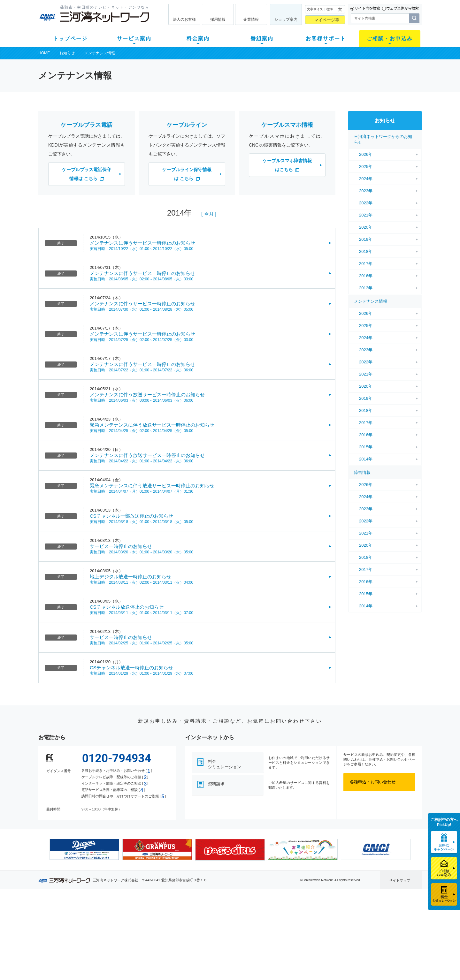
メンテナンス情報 (100, 53)
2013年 (366, 288)
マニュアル (264, 923)
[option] (84, 849)
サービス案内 (134, 38)
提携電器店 (312, 923)
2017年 (366, 264)
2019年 (366, 239)
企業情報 (251, 19)
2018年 (366, 251)
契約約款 (120, 964)
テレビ (118, 914)
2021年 (366, 215)
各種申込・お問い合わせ (373, 782)
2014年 (366, 459)
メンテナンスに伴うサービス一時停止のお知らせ (142, 243)
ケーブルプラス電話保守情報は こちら (87, 174)
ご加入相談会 (314, 931)
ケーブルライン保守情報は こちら (187, 174)
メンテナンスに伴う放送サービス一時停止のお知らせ (147, 395)
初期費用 (167, 914)
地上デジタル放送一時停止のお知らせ (130, 577)
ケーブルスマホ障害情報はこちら (287, 165)
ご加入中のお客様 (80, 923)
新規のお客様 (76, 914)
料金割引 (167, 931)
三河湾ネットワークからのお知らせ (383, 139)
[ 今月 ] (209, 214)
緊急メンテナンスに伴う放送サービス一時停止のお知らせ (152, 425)
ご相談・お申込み (390, 38)
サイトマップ (400, 880)
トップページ (70, 38)
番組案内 (262, 38)
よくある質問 (266, 914)
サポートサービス (270, 931)
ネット (118, 923)
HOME (44, 53)
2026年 (366, 154)
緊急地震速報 (124, 948)
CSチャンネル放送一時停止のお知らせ (131, 668)
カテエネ (120, 956)
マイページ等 (327, 20)
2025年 (366, 167)
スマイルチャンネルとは (229, 914)
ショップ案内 (286, 19)
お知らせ (67, 53)
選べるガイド (76, 931)
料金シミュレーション (225, 764)
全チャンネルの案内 (225, 937)
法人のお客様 (184, 19)
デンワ (118, 931)
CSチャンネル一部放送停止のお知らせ (131, 516)
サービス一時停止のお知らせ (121, 546)
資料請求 (216, 784)
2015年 (366, 447)
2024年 (366, 179)
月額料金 (167, 923)
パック (165, 939)
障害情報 (362, 472)
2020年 (366, 227)
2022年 (366, 203)
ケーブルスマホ (126, 939)
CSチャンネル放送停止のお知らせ (127, 607)
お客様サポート (326, 38)
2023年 (366, 191)
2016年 (366, 276)
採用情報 (218, 19)
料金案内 (198, 38)
